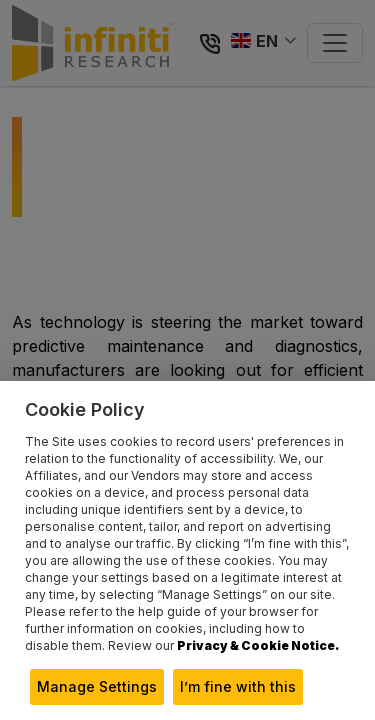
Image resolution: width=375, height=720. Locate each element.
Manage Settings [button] (97, 686)
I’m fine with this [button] (238, 686)
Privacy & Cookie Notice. (258, 645)
